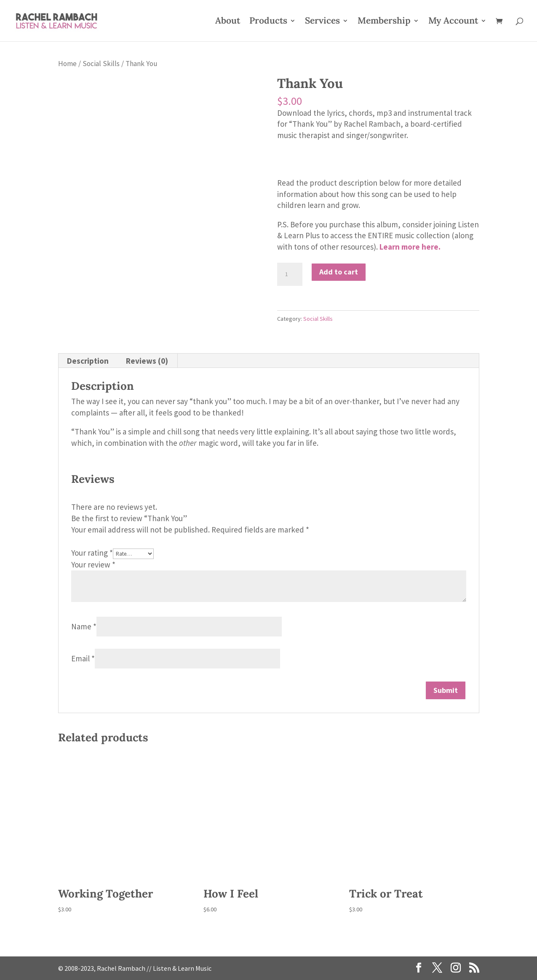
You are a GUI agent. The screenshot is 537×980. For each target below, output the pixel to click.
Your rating (92, 553)
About (228, 22)
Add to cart (339, 272)
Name (84, 626)
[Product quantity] (290, 274)
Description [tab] (88, 361)
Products (268, 22)
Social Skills (101, 64)
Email (83, 658)
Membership (384, 22)
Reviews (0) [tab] (147, 361)
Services (322, 22)
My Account (453, 22)
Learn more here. (410, 247)
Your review (93, 565)
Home (67, 64)
